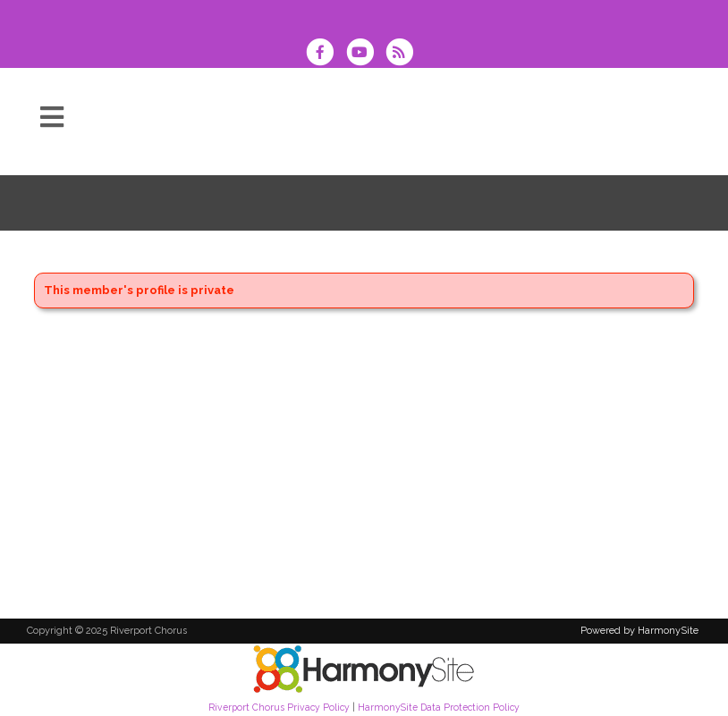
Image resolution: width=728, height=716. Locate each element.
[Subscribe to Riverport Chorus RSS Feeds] (404, 54)
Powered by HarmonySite (639, 631)
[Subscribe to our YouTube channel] (365, 54)
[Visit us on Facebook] (326, 54)
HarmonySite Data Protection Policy (439, 707)
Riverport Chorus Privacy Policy (279, 707)
